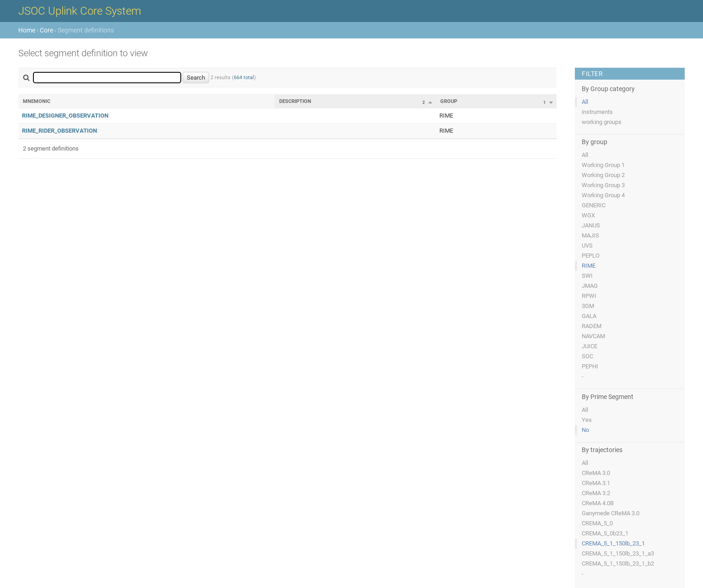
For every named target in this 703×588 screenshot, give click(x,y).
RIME (589, 266)
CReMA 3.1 (596, 483)
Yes (587, 420)
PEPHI (590, 366)
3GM (588, 306)
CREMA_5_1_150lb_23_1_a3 (618, 553)
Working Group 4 (603, 195)
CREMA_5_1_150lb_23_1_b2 (618, 564)
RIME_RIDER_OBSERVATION (59, 131)
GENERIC (594, 205)
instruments (597, 112)
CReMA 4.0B (598, 503)
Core (46, 30)
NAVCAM (593, 336)
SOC (587, 356)
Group (449, 101)
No (585, 430)
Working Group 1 (603, 165)
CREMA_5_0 (597, 523)
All (585, 102)
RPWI (589, 296)
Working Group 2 (603, 175)
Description (295, 101)
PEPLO (591, 256)
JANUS (591, 225)
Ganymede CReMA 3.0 (611, 513)
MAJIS (590, 235)
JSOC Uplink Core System (80, 11)
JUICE (589, 346)
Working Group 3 (603, 185)
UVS (587, 245)
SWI (587, 276)
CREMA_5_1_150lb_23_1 (613, 543)
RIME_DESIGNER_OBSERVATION (65, 116)
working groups (602, 122)
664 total (244, 78)
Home (27, 30)
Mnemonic (37, 101)
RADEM (592, 326)
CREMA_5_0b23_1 (605, 533)
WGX (588, 215)
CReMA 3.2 (596, 493)
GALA (589, 316)
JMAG (590, 286)
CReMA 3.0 (596, 473)
